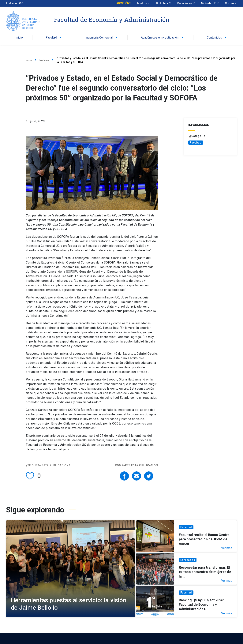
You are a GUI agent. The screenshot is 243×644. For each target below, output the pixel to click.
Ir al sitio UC (13, 3)
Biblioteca (163, 3)
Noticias (44, 60)
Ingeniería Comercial (102, 38)
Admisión (123, 3)
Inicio (19, 38)
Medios (144, 3)
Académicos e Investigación (162, 38)
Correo (231, 3)
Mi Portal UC (209, 3)
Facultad (54, 38)
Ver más (227, 548)
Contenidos (217, 38)
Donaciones (185, 3)
